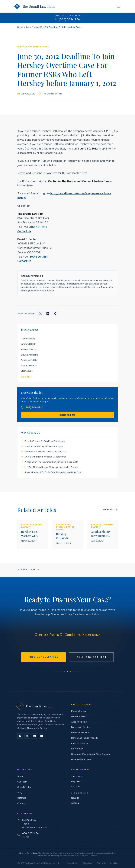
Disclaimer (88, 863)
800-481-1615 (38, 227)
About (20, 776)
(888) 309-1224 (32, 407)
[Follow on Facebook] (20, 736)
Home (20, 27)
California (76, 786)
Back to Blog (28, 570)
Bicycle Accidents (30, 355)
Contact (21, 803)
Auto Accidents (28, 349)
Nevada (75, 798)
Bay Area (76, 781)
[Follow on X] (27, 736)
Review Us (101, 863)
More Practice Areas (81, 759)
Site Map (114, 863)
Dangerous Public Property (85, 738)
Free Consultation (44, 657)
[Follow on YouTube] (42, 736)
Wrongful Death (29, 344)
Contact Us (24, 231)
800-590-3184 (39, 257)
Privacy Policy (72, 863)
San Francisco (78, 776)
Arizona (75, 803)
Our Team (22, 782)
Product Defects (29, 366)
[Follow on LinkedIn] (34, 736)
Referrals (22, 798)
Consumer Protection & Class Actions (90, 754)
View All (26, 377)
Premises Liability (29, 360)
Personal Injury (28, 339)
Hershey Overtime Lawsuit (34, 47)
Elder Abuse (27, 371)
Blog (28, 27)
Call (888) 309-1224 (91, 657)
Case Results (24, 787)
